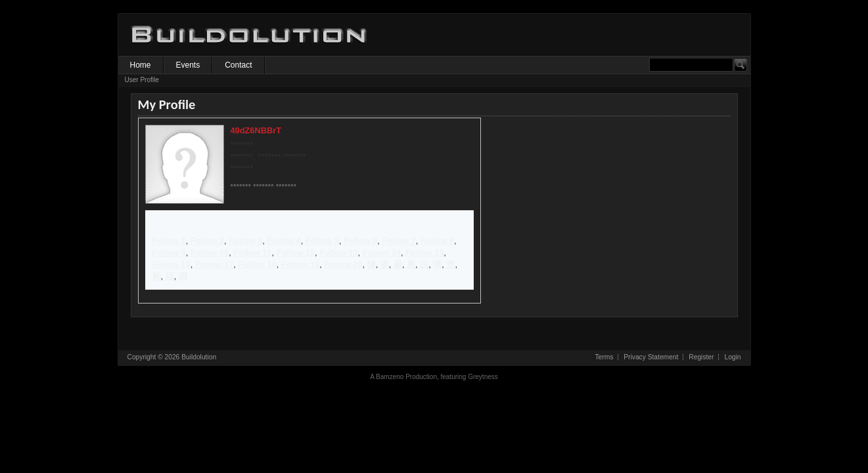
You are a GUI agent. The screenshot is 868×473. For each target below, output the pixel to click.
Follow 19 (300, 264)
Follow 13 (338, 253)
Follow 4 (284, 241)
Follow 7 (399, 241)
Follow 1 (169, 241)
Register (701, 357)
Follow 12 (296, 253)
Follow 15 (424, 253)
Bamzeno (390, 377)
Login (732, 357)
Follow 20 (343, 264)
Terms (604, 357)
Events (188, 65)
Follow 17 (214, 264)
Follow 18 (257, 264)
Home (141, 65)
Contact (238, 65)
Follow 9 (169, 253)
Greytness (483, 377)
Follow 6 (360, 241)
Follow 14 (382, 253)
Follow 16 (171, 264)
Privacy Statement (651, 357)
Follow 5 (322, 241)
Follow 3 (245, 241)
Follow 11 (252, 253)
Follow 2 (207, 241)
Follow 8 (437, 241)
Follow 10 (210, 253)
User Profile (142, 80)
